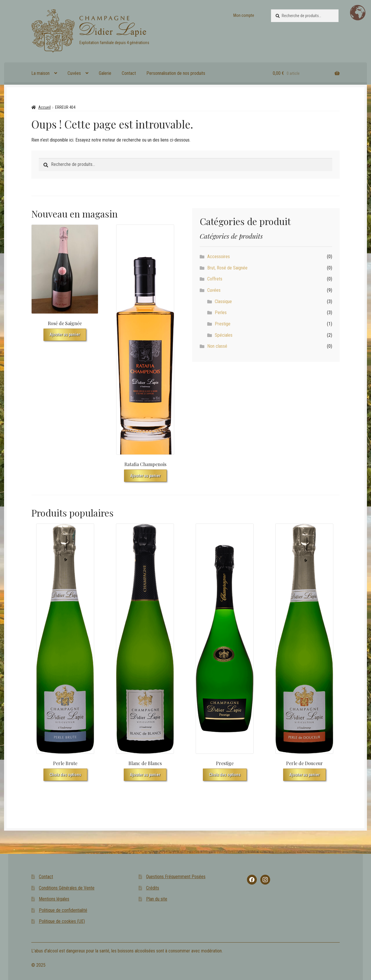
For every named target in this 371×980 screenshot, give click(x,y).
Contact (129, 73)
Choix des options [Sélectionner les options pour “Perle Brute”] (65, 775)
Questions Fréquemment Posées (176, 877)
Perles (221, 313)
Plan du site (157, 899)
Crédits (153, 888)
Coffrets (215, 279)
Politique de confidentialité (63, 910)
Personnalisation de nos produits (176, 73)
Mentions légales (54, 899)
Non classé (217, 346)
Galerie (105, 73)
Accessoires (219, 257)
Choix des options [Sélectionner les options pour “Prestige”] (225, 775)
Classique (223, 301)
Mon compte (244, 15)
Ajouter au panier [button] (65, 334)
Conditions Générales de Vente (67, 888)
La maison (40, 73)
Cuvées (74, 73)
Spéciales (224, 335)
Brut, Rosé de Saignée (227, 268)
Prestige (223, 324)
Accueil (44, 107)
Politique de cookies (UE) (62, 921)
